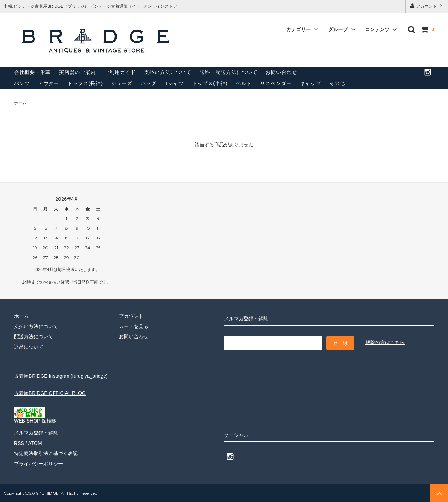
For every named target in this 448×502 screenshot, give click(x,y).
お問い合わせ (281, 72)
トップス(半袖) (210, 83)
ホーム (20, 103)
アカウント (427, 6)
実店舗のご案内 (78, 72)
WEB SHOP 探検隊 (35, 419)
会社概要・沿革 (32, 72)
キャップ (310, 83)
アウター (49, 83)
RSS (19, 443)
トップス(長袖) (85, 83)
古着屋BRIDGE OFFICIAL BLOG (50, 393)
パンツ (22, 83)
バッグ (149, 83)
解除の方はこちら (385, 342)
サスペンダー (276, 83)
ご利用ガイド (120, 72)
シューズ (122, 83)
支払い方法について (168, 72)
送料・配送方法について (229, 72)
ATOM (35, 443)
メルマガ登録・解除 (36, 433)
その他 (337, 83)
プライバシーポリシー (38, 463)
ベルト (244, 83)
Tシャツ (174, 83)
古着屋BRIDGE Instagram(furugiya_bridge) (61, 376)
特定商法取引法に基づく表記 (46, 453)
